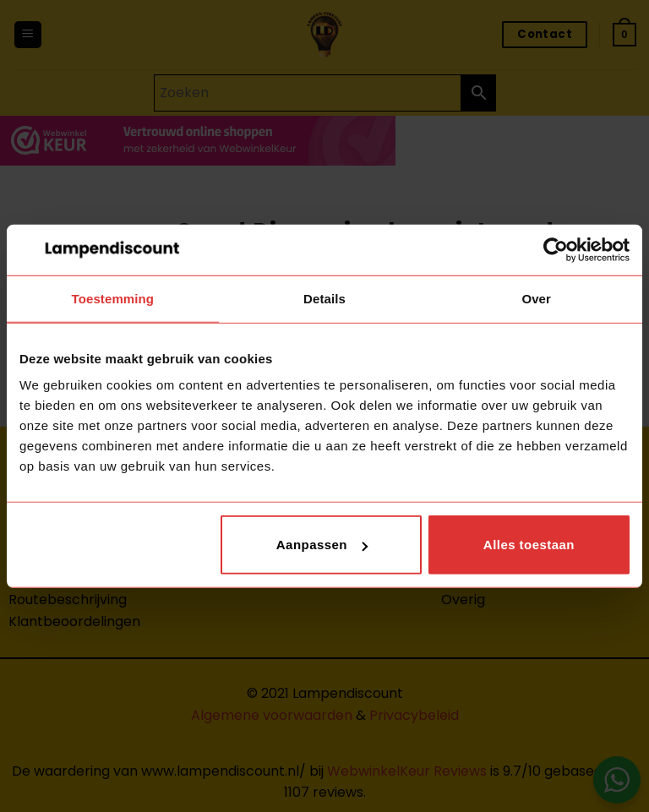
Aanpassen (322, 545)
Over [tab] (536, 298)
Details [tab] (324, 298)
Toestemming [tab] (113, 298)
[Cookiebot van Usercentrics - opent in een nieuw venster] (556, 249)
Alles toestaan (529, 545)
